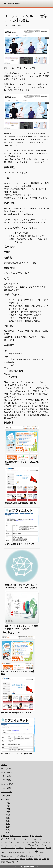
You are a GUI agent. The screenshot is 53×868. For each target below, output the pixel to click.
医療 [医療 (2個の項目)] (29, 852)
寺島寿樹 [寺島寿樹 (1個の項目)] (42, 853)
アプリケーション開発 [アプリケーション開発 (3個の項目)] (11, 839)
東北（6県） (6, 769)
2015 (8, 824)
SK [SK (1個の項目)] (33, 836)
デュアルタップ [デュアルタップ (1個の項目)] (18, 845)
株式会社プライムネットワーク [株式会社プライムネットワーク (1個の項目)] (10, 859)
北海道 (4, 765)
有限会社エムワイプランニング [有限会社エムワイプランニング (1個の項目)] (10, 856)
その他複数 (6, 799)
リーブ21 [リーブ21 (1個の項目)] (48, 848)
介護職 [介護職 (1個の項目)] (19, 853)
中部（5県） (6, 780)
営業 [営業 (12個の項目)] (35, 852)
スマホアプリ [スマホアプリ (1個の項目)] (33, 842)
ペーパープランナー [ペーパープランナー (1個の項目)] (30, 848)
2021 (8, 812)
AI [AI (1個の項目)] (2, 836)
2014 (8, 827)
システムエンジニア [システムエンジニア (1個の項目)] (23, 842)
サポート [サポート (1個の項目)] (13, 842)
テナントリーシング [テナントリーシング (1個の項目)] (7, 845)
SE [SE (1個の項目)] (30, 836)
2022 (8, 809)
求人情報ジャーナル (12, 4)
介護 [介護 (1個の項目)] (15, 853)
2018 (8, 821)
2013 (8, 830)
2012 (8, 833)
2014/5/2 (8, 25)
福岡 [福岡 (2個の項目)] (44, 859)
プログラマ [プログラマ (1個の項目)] (44, 845)
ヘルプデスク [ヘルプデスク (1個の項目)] (20, 848)
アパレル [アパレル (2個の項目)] (38, 836)
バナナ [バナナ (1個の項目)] (25, 845)
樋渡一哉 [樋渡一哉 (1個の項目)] (22, 859)
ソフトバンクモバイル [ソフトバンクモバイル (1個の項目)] (44, 842)
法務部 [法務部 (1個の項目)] (36, 859)
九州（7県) (6, 796)
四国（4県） (6, 792)
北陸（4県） (6, 776)
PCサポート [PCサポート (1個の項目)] (25, 836)
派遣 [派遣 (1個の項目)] (40, 859)
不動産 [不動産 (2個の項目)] (4, 852)
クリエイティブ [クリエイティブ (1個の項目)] (5, 842)
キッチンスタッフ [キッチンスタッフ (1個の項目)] (39, 839)
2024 (8, 803)
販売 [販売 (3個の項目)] (3, 862)
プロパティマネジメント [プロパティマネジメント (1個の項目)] (8, 848)
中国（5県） (6, 788)
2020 (8, 815)
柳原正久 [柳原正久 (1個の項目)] (22, 856)
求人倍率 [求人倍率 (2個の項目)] (29, 859)
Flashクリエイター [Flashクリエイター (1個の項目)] (15, 836)
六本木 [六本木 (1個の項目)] (24, 853)
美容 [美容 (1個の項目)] (48, 859)
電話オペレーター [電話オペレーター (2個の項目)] (13, 862)
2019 (8, 818)
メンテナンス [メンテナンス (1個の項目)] (41, 848)
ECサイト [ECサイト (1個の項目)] (6, 836)
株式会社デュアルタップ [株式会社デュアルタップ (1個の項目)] (33, 856)
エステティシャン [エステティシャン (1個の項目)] (28, 839)
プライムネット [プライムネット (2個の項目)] (34, 845)
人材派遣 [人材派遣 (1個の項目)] (10, 853)
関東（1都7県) (7, 772)
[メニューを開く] (47, 4)
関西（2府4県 (17, 25)
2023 (8, 806)
